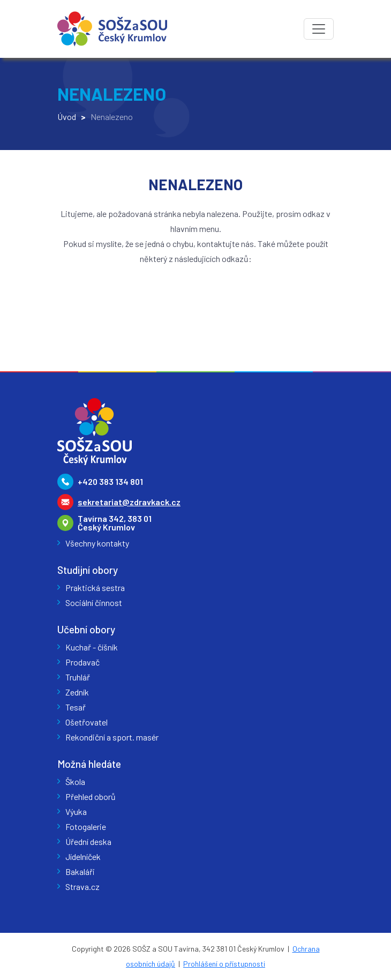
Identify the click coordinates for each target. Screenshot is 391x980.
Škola (75, 781)
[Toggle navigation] (319, 29)
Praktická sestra (95, 588)
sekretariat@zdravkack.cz (129, 502)
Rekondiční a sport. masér (112, 737)
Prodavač (82, 662)
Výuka (76, 811)
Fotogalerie (86, 826)
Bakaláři (80, 871)
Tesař (76, 707)
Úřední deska (88, 841)
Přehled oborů (91, 796)
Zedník (77, 692)
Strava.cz (82, 887)
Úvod (67, 117)
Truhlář (78, 677)
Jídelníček (83, 856)
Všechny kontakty (97, 543)
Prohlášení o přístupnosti (224, 964)
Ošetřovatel (87, 722)
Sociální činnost (94, 603)
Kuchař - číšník (92, 647)
